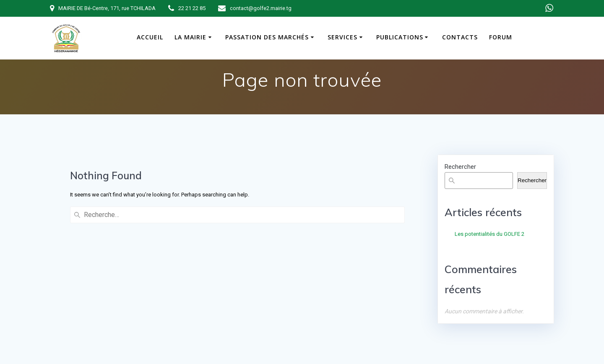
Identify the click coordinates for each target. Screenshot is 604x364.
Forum (501, 37)
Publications (400, 37)
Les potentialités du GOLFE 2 (489, 234)
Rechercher (460, 167)
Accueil (150, 37)
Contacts (460, 37)
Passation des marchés (267, 37)
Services (342, 37)
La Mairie (190, 37)
